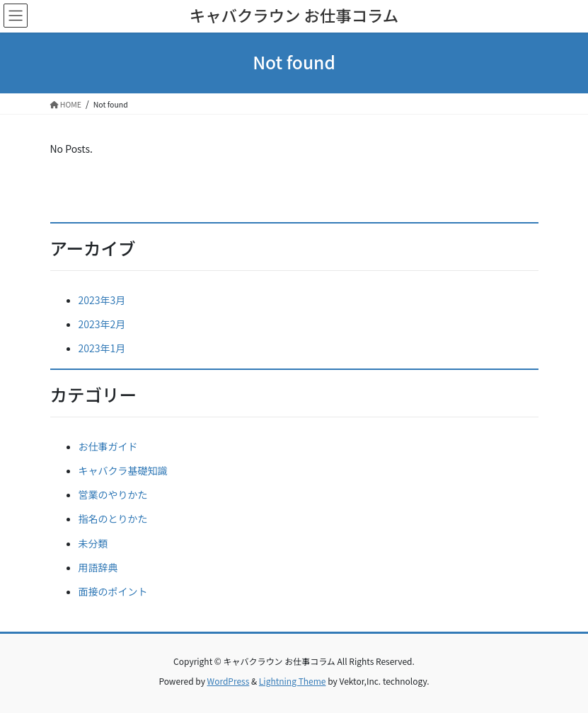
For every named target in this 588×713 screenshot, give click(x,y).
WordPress (229, 681)
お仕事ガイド (108, 446)
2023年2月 (102, 324)
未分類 (93, 543)
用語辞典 (98, 567)
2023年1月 (102, 348)
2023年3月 (102, 300)
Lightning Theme (293, 681)
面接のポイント (113, 591)
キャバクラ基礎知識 (123, 470)
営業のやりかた (113, 494)
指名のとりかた (113, 518)
